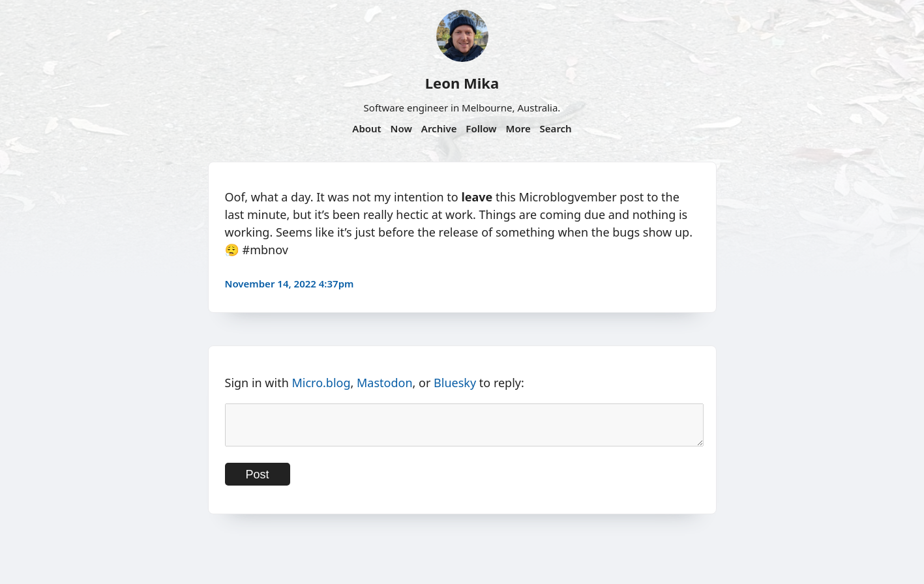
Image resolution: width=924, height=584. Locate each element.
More (518, 128)
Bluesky (455, 383)
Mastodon (385, 383)
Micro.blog (321, 383)
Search (556, 128)
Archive (439, 128)
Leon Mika (462, 83)
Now (401, 128)
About (366, 128)
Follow (481, 128)
